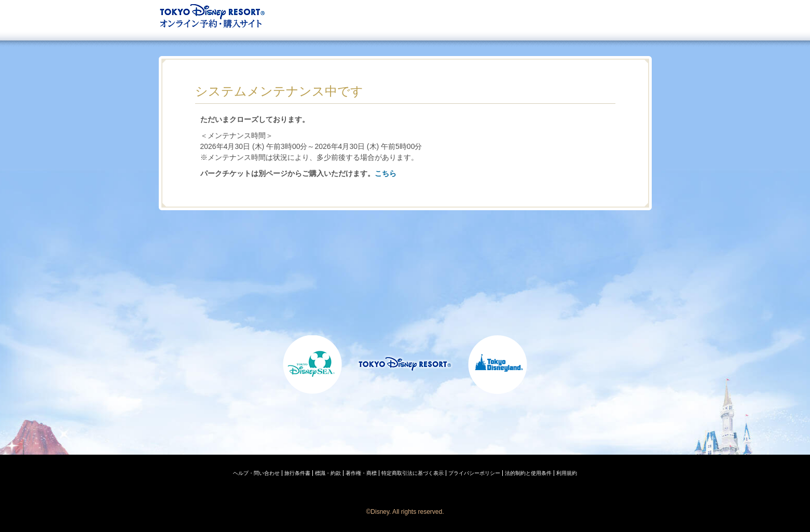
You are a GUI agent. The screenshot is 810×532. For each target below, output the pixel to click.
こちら (386, 173)
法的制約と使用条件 (528, 473)
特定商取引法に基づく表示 (413, 473)
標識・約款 (328, 473)
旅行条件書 (297, 473)
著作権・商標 (361, 473)
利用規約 (567, 473)
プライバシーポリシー (474, 473)
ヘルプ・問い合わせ (256, 473)
